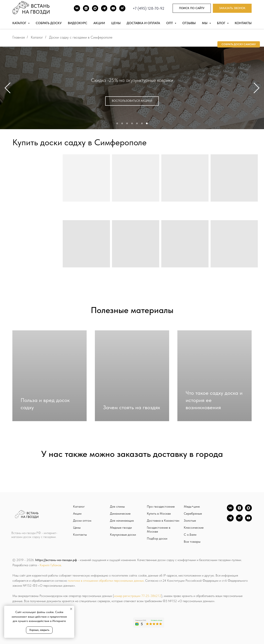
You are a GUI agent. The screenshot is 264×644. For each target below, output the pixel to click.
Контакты (243, 23)
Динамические (120, 513)
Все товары (192, 542)
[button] (232, 8)
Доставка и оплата (143, 23)
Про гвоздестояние (161, 506)
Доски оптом (82, 521)
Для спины (117, 506)
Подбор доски (157, 538)
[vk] (230, 510)
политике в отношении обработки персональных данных (106, 581)
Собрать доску (49, 23)
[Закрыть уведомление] (71, 609)
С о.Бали (190, 535)
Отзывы (189, 23)
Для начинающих (122, 521)
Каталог (37, 37)
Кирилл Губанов (50, 565)
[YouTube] (248, 520)
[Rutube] (122, 8)
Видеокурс (78, 23)
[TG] (104, 8)
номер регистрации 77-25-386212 (138, 596)
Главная (19, 37)
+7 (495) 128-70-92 (148, 8)
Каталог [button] (20, 23)
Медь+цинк (192, 506)
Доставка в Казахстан (163, 521)
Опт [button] (170, 23)
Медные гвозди (121, 528)
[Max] (95, 8)
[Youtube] (113, 8)
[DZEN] (86, 8)
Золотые (190, 521)
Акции (99, 23)
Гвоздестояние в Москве (159, 529)
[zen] (239, 510)
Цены (116, 23)
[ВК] (77, 8)
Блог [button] (222, 23)
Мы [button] (205, 23)
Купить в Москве (159, 513)
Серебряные (193, 513)
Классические (194, 528)
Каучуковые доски (123, 535)
